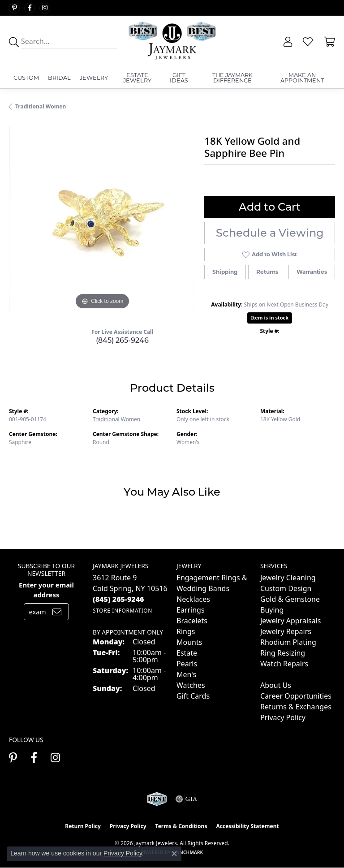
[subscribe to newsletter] (57, 612)
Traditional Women (41, 106)
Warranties (312, 272)
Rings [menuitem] (186, 631)
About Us (276, 685)
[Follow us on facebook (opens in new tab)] (30, 8)
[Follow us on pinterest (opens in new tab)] (14, 8)
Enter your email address (46, 590)
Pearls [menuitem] (187, 664)
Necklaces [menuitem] (193, 599)
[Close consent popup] (174, 854)
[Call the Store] (118, 599)
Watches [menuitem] (191, 685)
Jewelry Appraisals (290, 621)
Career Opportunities (296, 696)
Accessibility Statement (247, 826)
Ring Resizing (283, 653)
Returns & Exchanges (296, 707)
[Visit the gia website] (186, 799)
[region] (102, 218)
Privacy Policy (283, 717)
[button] (287, 42)
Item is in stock (270, 317)
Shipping (225, 272)
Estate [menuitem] (187, 653)
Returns (267, 272)
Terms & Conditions (181, 826)
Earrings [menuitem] (191, 610)
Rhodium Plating (288, 642)
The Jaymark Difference (232, 78)
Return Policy (83, 826)
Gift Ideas (179, 78)
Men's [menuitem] (186, 674)
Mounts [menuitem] (189, 642)
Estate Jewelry (137, 78)
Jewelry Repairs (286, 631)
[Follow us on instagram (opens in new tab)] (45, 8)
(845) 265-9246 (122, 340)
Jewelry (94, 78)
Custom (26, 78)
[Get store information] (123, 611)
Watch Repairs (284, 664)
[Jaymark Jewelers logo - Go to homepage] (172, 42)
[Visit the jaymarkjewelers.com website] (157, 799)
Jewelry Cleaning (288, 578)
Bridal (59, 78)
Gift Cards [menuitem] (193, 696)
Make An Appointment (302, 78)
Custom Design (286, 588)
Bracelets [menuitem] (192, 621)
